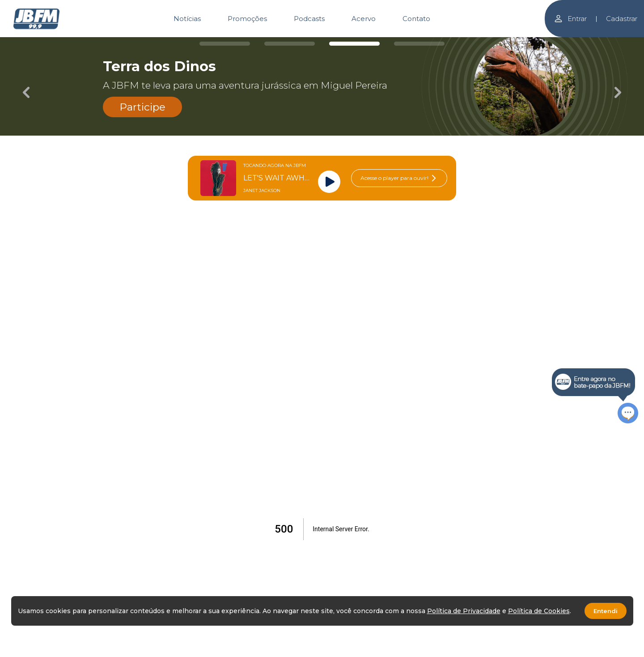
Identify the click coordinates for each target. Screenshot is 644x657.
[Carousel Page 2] (290, 44)
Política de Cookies (539, 611)
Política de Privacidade (464, 611)
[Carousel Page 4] (419, 44)
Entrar (570, 19)
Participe (142, 107)
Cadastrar (622, 19)
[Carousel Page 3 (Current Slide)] (354, 44)
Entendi (606, 611)
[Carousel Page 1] (225, 44)
